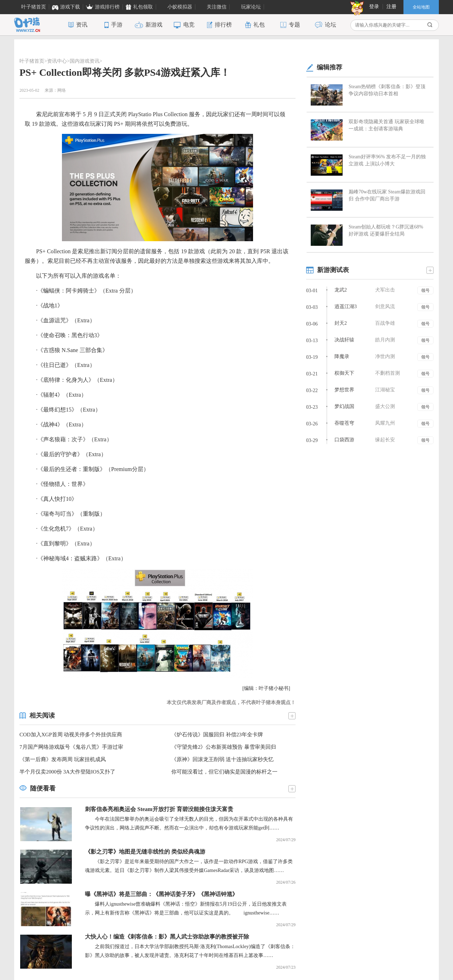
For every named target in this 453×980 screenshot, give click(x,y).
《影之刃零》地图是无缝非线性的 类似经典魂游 (145, 852)
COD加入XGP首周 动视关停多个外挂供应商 (71, 735)
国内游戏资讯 (85, 61)
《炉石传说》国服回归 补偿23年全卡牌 (217, 735)
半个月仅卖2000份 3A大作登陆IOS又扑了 (67, 772)
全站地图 (421, 7)
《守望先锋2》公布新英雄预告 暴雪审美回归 (224, 747)
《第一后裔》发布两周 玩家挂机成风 (63, 759)
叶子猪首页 (32, 61)
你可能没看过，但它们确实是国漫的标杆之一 (224, 772)
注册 (391, 7)
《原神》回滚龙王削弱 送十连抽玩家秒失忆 (222, 759)
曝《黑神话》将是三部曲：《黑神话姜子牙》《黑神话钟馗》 (161, 894)
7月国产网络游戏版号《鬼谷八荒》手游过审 (71, 747)
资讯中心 (57, 61)
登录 (374, 7)
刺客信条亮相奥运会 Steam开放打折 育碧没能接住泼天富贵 (159, 809)
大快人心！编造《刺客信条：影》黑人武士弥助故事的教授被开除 (167, 937)
